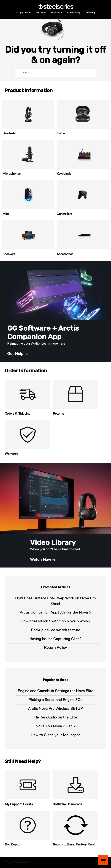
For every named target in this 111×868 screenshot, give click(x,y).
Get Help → (18, 354)
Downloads (57, 13)
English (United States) (16, 862)
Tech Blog (90, 13)
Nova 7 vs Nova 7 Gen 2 (56, 726)
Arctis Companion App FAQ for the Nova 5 (55, 612)
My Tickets (41, 13)
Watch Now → (43, 560)
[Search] (56, 73)
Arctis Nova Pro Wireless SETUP (55, 709)
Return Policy (55, 648)
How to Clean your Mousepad (56, 735)
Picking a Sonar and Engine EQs (55, 700)
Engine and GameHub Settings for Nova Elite (55, 691)
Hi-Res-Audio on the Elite (56, 717)
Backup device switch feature (56, 630)
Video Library (74, 13)
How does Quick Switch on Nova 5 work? (56, 621)
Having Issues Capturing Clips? (55, 639)
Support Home (24, 13)
